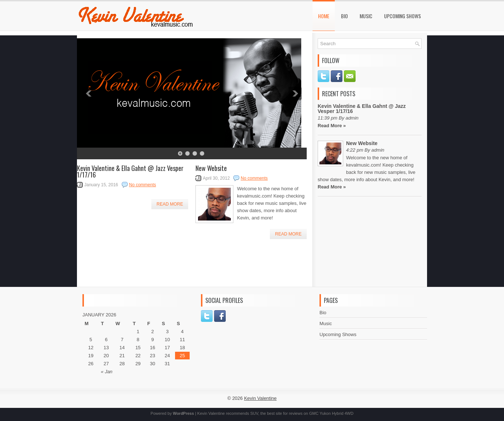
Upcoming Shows (402, 16)
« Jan (107, 372)
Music (366, 16)
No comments (143, 185)
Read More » (332, 126)
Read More (170, 204)
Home (324, 16)
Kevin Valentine (260, 398)
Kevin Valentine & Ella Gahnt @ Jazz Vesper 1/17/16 (130, 171)
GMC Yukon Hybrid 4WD (331, 413)
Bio (344, 16)
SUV (254, 413)
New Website (211, 168)
